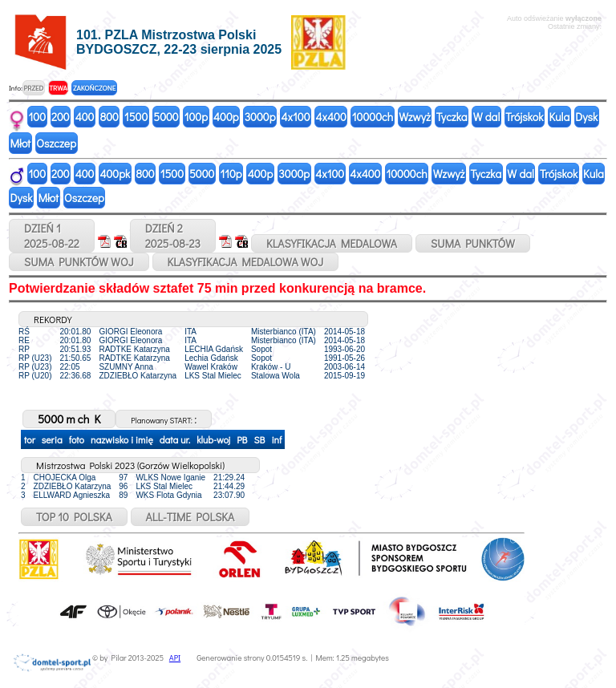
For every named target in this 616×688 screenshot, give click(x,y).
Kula (559, 117)
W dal (487, 117)
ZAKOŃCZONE (94, 88)
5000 (166, 117)
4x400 (331, 117)
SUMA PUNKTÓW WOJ (79, 262)
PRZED (33, 88)
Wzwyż (415, 117)
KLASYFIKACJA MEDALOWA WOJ (246, 262)
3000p (260, 117)
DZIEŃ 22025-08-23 (173, 236)
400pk (115, 174)
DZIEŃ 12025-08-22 (52, 236)
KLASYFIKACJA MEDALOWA (332, 243)
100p (196, 117)
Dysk (586, 117)
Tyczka (452, 117)
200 (61, 117)
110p (231, 174)
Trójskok (524, 117)
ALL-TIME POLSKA (190, 517)
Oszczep (56, 143)
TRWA (58, 88)
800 (109, 117)
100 (38, 117)
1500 (136, 117)
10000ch (373, 117)
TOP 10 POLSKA (74, 517)
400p (226, 117)
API (175, 658)
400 (85, 117)
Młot (21, 143)
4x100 (296, 117)
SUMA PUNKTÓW (473, 243)
